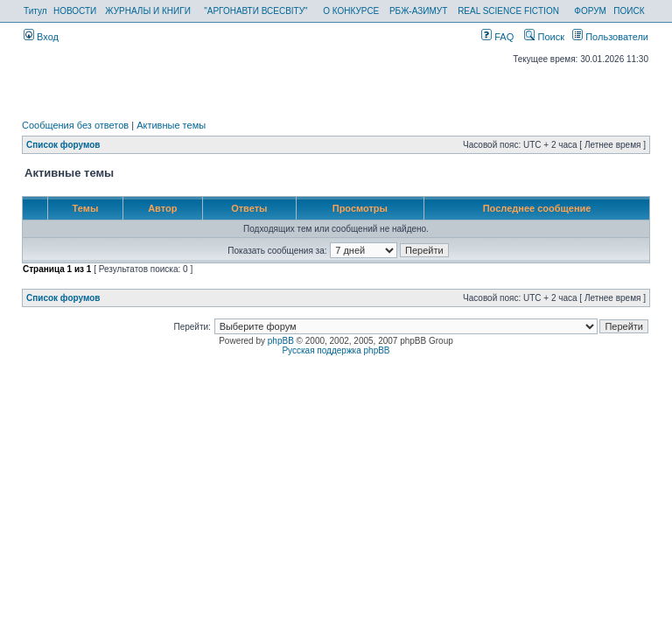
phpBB (281, 341)
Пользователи (610, 37)
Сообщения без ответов (75, 125)
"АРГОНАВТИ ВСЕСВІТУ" (255, 11)
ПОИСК (629, 11)
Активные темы (171, 125)
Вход (41, 37)
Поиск (544, 37)
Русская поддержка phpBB (336, 350)
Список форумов (63, 145)
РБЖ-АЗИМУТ (418, 11)
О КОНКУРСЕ (351, 11)
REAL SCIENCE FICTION (508, 11)
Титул (35, 11)
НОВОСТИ (75, 11)
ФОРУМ (590, 11)
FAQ (497, 37)
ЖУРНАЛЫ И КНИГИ (148, 11)
